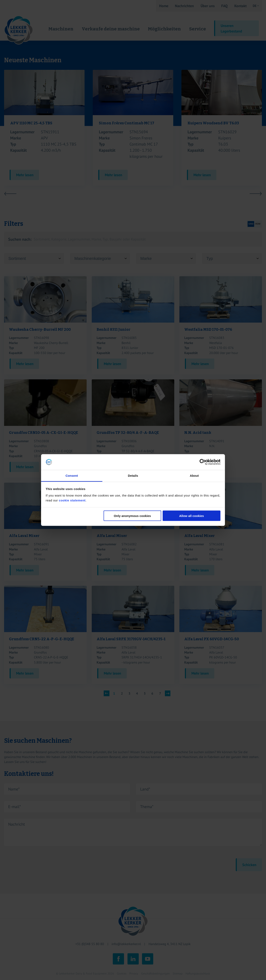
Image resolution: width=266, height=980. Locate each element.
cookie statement (72, 500)
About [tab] (194, 475)
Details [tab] (133, 475)
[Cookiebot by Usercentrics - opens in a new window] (203, 462)
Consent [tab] (72, 475)
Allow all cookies (192, 516)
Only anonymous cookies (132, 516)
